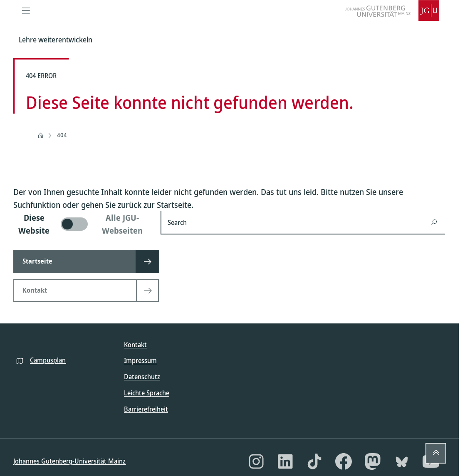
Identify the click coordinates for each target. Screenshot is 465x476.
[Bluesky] (402, 461)
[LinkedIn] (285, 461)
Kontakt (135, 345)
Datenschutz (142, 377)
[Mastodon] (373, 461)
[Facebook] (344, 461)
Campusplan (48, 360)
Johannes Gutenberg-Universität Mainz (69, 461)
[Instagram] (256, 461)
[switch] (82, 224)
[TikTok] (314, 461)
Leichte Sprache (147, 393)
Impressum (140, 360)
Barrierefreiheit (146, 409)
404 (62, 135)
